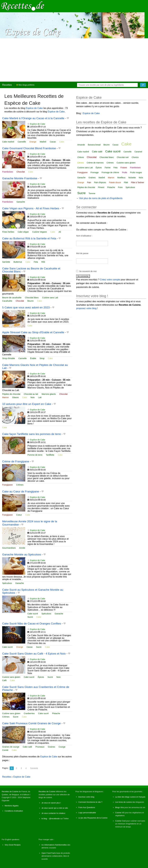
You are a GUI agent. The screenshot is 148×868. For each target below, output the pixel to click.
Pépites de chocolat (11, 394)
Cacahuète (7, 301)
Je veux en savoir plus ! (51, 803)
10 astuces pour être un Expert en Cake (27, 404)
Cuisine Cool (120, 821)
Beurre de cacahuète (12, 298)
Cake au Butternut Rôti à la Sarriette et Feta (29, 238)
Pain (89, 182)
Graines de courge (11, 747)
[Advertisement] (74, 60)
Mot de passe (82, 253)
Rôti (43, 262)
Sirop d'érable (9, 358)
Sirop (42, 358)
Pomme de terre (35, 455)
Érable (33, 358)
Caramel (138, 152)
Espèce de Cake (34, 108)
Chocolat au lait (31, 394)
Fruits (125, 172)
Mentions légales (12, 806)
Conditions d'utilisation (14, 811)
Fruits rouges (136, 172)
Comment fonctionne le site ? (90, 802)
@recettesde (54, 819)
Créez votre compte (110, 280)
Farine (108, 168)
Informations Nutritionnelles (56, 845)
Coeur (19, 515)
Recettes (7, 85)
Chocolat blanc (32, 298)
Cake (62, 142)
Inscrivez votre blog (86, 797)
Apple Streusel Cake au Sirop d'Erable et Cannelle (33, 332)
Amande (81, 145)
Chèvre (81, 157)
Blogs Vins (120, 807)
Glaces (16, 397)
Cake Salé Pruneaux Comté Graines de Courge (31, 723)
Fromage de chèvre (110, 172)
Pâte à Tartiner (138, 182)
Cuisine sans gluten (11, 677)
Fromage (95, 172)
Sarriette (6, 262)
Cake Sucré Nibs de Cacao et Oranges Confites (32, 624)
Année (22, 548)
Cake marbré (8, 142)
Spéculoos (7, 583)
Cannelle (22, 142)
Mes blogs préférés (25, 85)
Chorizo (135, 157)
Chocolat (21, 172)
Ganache (21, 202)
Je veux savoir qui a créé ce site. (55, 808)
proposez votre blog (86, 308)
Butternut (18, 262)
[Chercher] (143, 85)
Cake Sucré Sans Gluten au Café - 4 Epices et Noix (34, 654)
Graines (51, 747)
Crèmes (20, 485)
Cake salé (27, 747)
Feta (36, 262)
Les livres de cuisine (124, 802)
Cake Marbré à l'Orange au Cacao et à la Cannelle (33, 118)
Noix (33, 397)
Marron (5, 397)
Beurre (30, 301)
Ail (60, 232)
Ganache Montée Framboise (20, 178)
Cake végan (23, 232)
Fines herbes (8, 232)
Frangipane (7, 485)
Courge (62, 747)
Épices (41, 677)
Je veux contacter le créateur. (54, 813)
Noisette (132, 178)
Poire (120, 187)
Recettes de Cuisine (10, 792)
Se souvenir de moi (88, 271)
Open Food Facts (49, 853)
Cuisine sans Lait (50, 298)
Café (4, 680)
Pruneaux (40, 747)
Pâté (126, 182)
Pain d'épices (100, 182)
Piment (101, 187)
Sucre (30, 617)
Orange (33, 142)
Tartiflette (50, 455)
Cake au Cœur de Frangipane (21, 491)
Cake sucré (33, 614)
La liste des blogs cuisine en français (130, 797)
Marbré (43, 142)
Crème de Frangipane (16, 461)
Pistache (56, 713)
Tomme (92, 193)
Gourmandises (9, 548)
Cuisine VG (120, 813)
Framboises (8, 172)
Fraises (124, 168)
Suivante (34, 768)
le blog (44, 819)
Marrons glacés (49, 394)
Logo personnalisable (87, 813)
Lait (40, 397)
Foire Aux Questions (87, 807)
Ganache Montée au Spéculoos (22, 554)
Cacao (53, 142)
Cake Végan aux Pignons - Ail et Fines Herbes (31, 208)
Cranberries (29, 713)
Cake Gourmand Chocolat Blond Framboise (29, 148)
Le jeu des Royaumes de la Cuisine (93, 818)
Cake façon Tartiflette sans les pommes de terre (32, 434)
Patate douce (115, 182)
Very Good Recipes (13, 845)
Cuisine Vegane (40, 232)
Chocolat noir (123, 157)
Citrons (81, 163)
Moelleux (121, 178)
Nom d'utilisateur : (84, 236)
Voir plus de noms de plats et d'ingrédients (101, 198)
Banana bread (94, 145)
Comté (5, 750)
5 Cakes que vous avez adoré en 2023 (26, 307)
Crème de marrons (95, 163)
